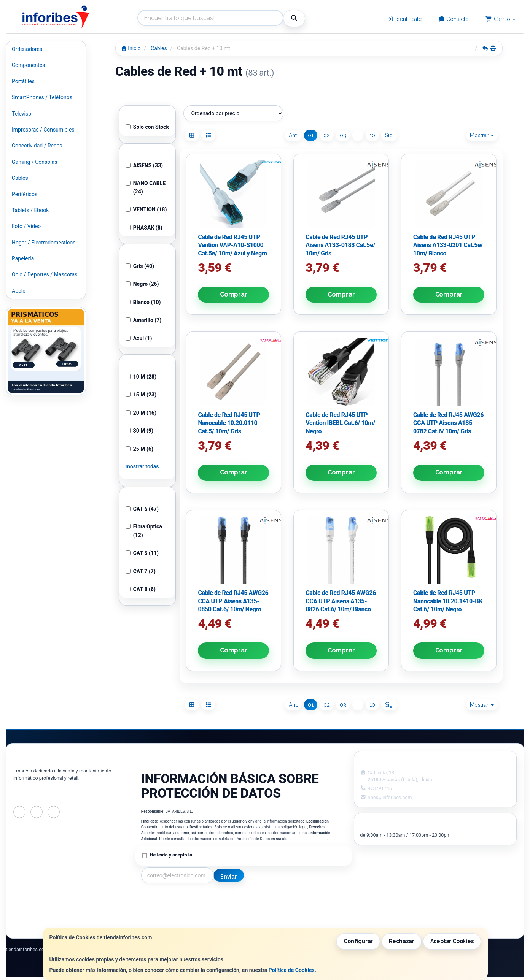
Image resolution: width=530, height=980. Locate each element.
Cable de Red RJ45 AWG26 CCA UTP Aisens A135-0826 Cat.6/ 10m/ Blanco (341, 601)
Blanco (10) (143, 302)
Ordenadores (27, 49)
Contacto (454, 19)
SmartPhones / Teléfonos (42, 97)
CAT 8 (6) (141, 589)
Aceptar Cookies (452, 941)
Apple (19, 291)
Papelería (23, 258)
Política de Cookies (292, 970)
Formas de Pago (267, 915)
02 (327, 135)
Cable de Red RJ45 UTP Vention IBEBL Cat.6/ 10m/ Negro (340, 423)
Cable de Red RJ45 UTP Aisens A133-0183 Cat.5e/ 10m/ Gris (340, 245)
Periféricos (25, 194)
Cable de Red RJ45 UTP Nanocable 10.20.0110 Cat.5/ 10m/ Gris (229, 423)
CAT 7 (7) (141, 571)
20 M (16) (141, 413)
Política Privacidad (163, 907)
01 (311, 135)
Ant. (293, 135)
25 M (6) (139, 449)
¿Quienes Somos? (162, 923)
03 (343, 135)
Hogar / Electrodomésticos (44, 243)
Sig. (389, 135)
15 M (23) (141, 395)
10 (372, 135)
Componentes (28, 65)
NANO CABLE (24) (146, 187)
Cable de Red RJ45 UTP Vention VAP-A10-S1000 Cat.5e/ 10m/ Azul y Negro (232, 245)
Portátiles (23, 81)
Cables (20, 178)
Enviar (229, 877)
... (358, 135)
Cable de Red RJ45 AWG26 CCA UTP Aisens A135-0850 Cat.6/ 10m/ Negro (233, 601)
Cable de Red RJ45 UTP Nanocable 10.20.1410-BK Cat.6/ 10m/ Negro (448, 601)
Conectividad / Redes (37, 146)
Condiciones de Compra (170, 915)
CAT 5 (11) (142, 553)
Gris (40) (140, 266)
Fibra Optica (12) (144, 531)
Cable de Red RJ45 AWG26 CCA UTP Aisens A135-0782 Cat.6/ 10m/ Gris (448, 423)
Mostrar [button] (482, 135)
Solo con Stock (147, 127)
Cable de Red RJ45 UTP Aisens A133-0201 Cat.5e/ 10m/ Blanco (448, 245)
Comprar (234, 294)
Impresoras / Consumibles (43, 130)
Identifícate (404, 19)
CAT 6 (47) (142, 509)
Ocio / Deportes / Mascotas (45, 274)
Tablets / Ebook (30, 210)
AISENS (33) (144, 165)
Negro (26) (142, 284)
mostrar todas (142, 466)
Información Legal (269, 899)
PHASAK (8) (144, 228)
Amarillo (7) (144, 320)
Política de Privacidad (308, 839)
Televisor (22, 114)
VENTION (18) (146, 209)
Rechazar (402, 941)
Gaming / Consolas (34, 162)
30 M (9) (139, 431)
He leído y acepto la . (196, 855)
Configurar (358, 941)
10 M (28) (141, 377)
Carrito (501, 19)
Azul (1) (139, 338)
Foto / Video (26, 226)
